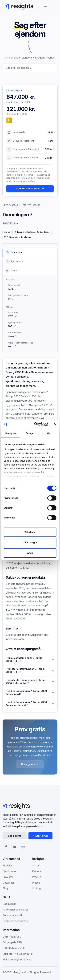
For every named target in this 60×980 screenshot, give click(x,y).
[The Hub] (23, 847)
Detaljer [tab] (30, 433)
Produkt (37, 877)
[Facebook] (6, 847)
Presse (36, 883)
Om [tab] (49, 433)
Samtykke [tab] (11, 433)
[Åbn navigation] (45, 7)
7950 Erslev (10, 223)
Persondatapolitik (13, 915)
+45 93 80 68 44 (23, 954)
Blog (5, 888)
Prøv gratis (30, 764)
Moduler (7, 865)
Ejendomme (9, 871)
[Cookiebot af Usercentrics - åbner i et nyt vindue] (36, 424)
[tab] (30, 252)
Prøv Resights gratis (30, 189)
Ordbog (36, 888)
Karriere (36, 871)
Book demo (15, 836)
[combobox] (30, 68)
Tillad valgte (30, 542)
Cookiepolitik (10, 904)
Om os (36, 865)
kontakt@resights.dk (20, 959)
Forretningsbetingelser (15, 910)
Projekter (8, 877)
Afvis (30, 553)
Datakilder (8, 883)
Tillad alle (30, 532)
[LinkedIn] (15, 847)
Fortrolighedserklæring (15, 921)
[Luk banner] (55, 424)
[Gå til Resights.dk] (19, 7)
